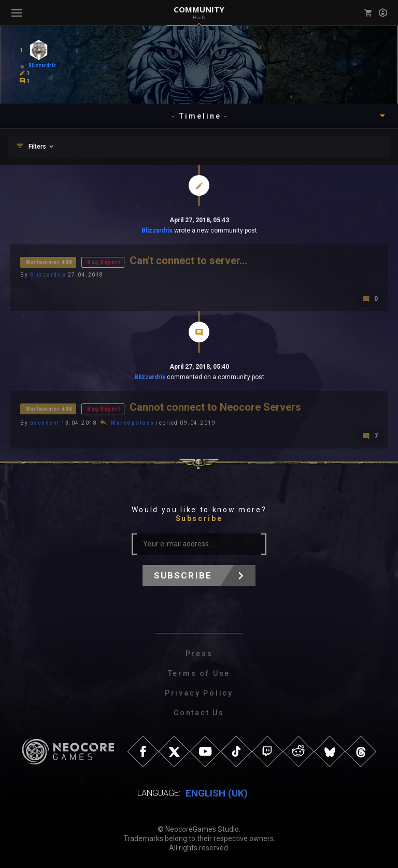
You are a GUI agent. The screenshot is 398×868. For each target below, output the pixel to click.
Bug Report (104, 262)
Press (199, 654)
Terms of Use (199, 673)
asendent (45, 423)
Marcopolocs (133, 423)
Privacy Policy (199, 693)
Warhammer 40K (49, 262)
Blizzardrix (157, 230)
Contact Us (199, 713)
